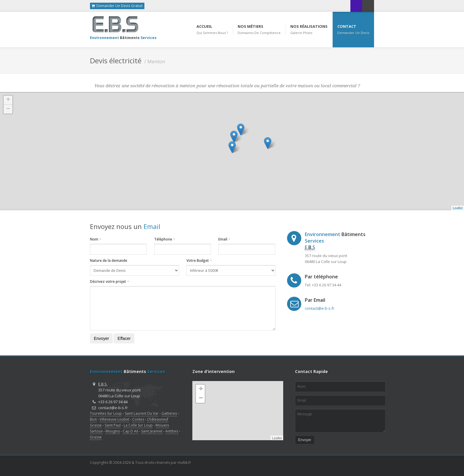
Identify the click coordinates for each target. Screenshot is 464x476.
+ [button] (8, 100)
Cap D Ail (130, 431)
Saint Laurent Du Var (142, 413)
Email (224, 239)
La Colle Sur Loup (138, 425)
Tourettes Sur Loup (106, 413)
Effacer (124, 338)
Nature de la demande (109, 260)
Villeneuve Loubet (115, 419)
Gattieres (169, 413)
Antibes (172, 431)
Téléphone (165, 239)
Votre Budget (199, 260)
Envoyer (101, 338)
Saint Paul (113, 425)
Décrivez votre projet (109, 281)
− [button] (8, 109)
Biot (93, 419)
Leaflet (458, 208)
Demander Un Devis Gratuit (117, 6)
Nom (95, 239)
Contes (138, 419)
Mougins (113, 431)
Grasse (96, 437)
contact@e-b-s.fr (320, 308)
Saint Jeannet (152, 431)
